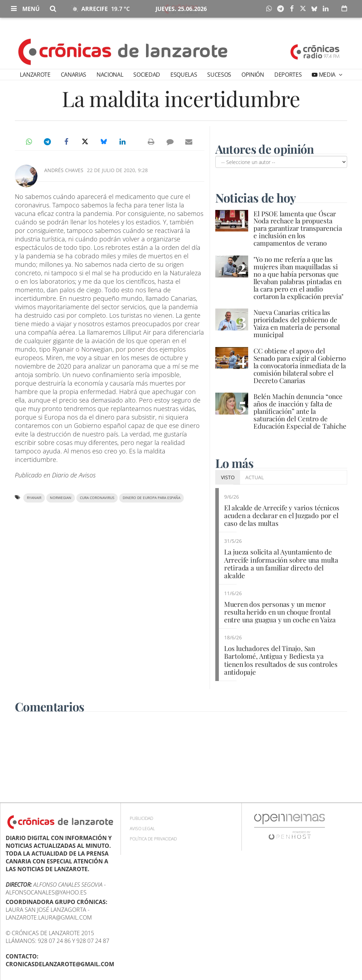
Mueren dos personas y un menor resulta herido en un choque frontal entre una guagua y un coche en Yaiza (280, 612)
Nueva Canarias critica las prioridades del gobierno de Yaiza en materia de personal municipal (297, 323)
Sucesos (219, 75)
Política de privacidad (153, 838)
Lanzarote (35, 75)
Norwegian (61, 498)
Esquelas (184, 75)
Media (327, 75)
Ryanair (34, 498)
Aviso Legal (142, 828)
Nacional (110, 75)
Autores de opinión (266, 149)
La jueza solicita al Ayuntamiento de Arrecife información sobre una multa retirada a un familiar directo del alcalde (281, 563)
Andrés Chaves (64, 170)
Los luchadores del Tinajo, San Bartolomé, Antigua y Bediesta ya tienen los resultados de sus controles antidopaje (281, 660)
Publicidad (141, 818)
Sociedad (147, 75)
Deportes (288, 75)
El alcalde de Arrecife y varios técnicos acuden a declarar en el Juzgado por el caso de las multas (282, 515)
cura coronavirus (97, 498)
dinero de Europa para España (151, 498)
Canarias (74, 75)
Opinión (253, 75)
